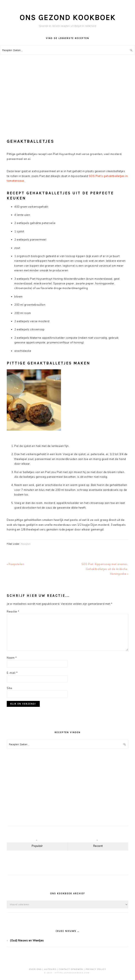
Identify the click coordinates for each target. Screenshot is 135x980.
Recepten (26, 544)
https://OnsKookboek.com (72, 973)
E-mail (12, 673)
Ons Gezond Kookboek (68, 17)
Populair (37, 846)
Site (9, 688)
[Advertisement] (67, 96)
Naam (12, 658)
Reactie (13, 611)
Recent (98, 846)
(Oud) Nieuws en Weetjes (27, 940)
